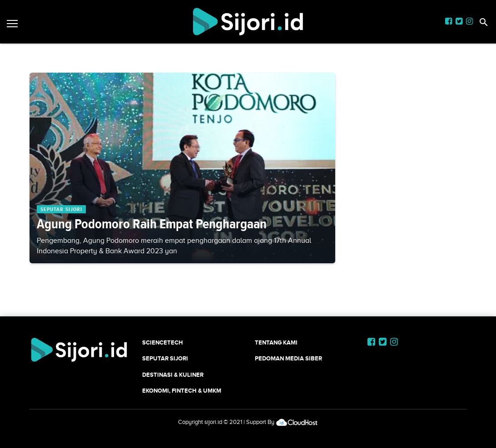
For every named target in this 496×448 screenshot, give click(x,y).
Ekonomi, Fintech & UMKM (182, 391)
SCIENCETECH (163, 342)
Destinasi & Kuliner (173, 375)
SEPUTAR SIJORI (165, 358)
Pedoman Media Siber (288, 358)
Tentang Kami (276, 342)
